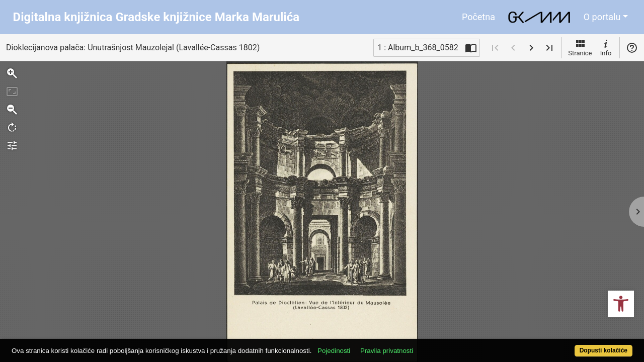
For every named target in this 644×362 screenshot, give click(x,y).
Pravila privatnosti (419, 345)
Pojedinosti (366, 345)
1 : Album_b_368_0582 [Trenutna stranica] (418, 48)
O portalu (602, 17)
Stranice (580, 47)
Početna (478, 17)
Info (606, 47)
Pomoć (632, 48)
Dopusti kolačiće (569, 345)
